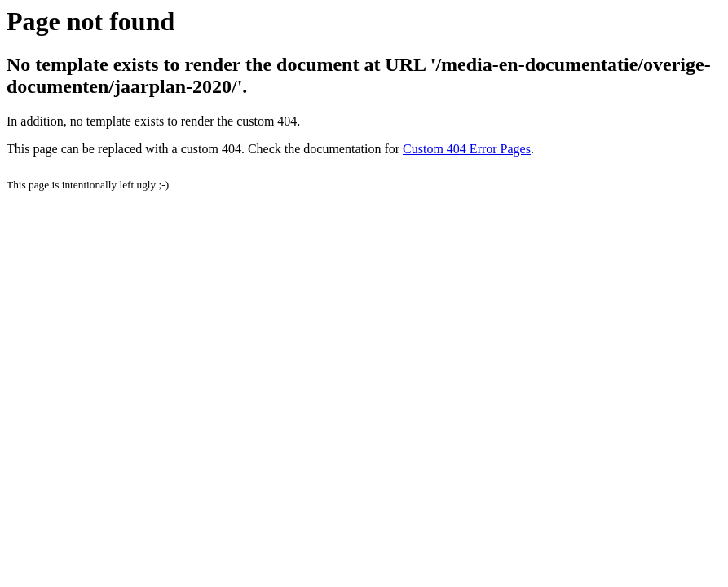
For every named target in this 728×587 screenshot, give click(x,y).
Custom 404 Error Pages (467, 149)
